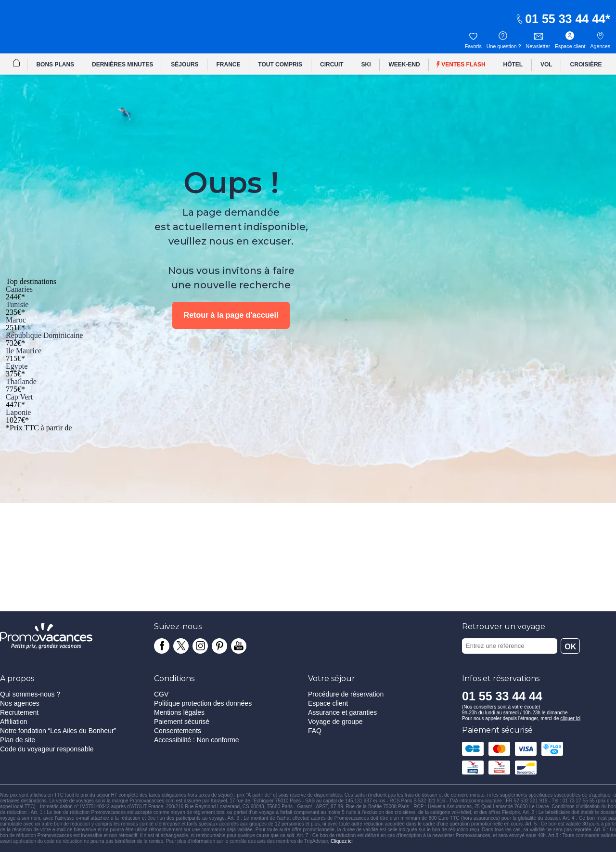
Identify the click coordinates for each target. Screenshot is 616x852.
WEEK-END (404, 65)
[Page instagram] (200, 646)
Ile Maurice (24, 351)
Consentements (178, 731)
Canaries (19, 289)
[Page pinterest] (219, 646)
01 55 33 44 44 (560, 19)
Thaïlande (21, 381)
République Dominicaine (44, 335)
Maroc (16, 320)
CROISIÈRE (586, 65)
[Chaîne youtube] (239, 646)
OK (570, 647)
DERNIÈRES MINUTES (122, 65)
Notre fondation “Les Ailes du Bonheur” (58, 731)
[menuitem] (16, 64)
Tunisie (17, 304)
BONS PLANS (55, 65)
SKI (366, 65)
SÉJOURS (185, 65)
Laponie (18, 412)
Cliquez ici (342, 841)
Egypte (17, 366)
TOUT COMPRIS (280, 65)
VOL (546, 65)
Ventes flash (461, 65)
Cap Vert (19, 397)
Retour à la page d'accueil (231, 315)
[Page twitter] (181, 646)
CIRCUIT (332, 65)
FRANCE (228, 65)
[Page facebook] (162, 646)
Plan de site (18, 740)
